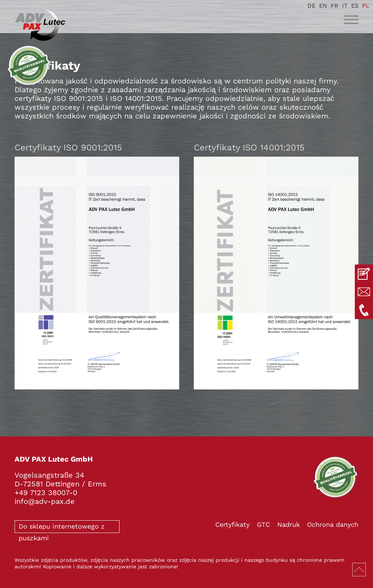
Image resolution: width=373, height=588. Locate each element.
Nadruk (288, 524)
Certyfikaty (232, 524)
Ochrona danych (333, 524)
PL (366, 6)
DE (311, 6)
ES (355, 6)
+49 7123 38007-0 (46, 493)
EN (323, 6)
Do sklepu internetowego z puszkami (62, 528)
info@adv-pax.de (45, 501)
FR (335, 6)
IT (345, 6)
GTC (263, 524)
